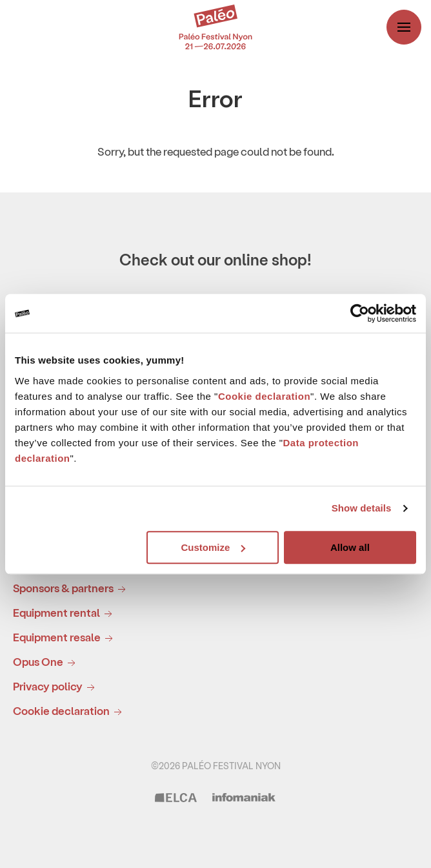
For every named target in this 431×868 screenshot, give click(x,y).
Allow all (350, 547)
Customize (213, 547)
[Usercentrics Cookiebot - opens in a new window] (360, 313)
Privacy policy (56, 687)
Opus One (46, 662)
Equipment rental (65, 613)
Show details (362, 508)
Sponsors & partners (72, 589)
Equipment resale (65, 638)
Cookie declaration (264, 396)
